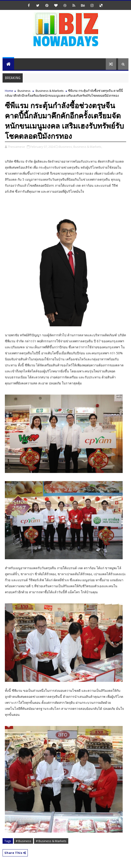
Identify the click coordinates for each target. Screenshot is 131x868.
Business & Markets (50, 91)
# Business (23, 841)
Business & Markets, (88, 147)
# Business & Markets (51, 841)
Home (9, 91)
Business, (66, 147)
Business (24, 91)
